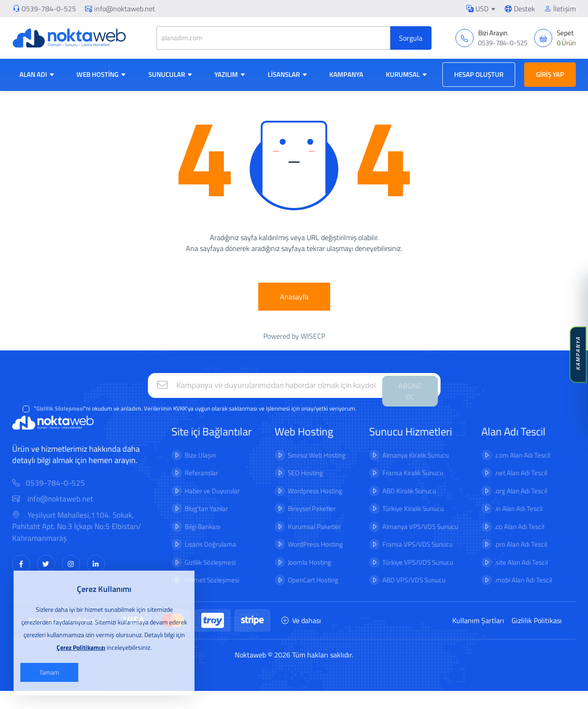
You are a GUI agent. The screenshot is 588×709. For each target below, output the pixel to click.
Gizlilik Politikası (537, 620)
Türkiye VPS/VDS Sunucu (411, 562)
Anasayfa (294, 297)
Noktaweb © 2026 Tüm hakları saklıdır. (294, 655)
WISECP (313, 336)
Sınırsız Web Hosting (311, 455)
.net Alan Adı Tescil (514, 473)
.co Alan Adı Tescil (513, 527)
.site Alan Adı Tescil (515, 562)
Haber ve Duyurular (206, 491)
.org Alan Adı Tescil (514, 491)
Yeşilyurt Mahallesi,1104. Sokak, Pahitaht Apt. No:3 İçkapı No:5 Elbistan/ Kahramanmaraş (83, 527)
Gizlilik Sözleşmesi (204, 562)
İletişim (560, 9)
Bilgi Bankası (196, 527)
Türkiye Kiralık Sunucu (407, 508)
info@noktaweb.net (120, 9)
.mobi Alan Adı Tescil (517, 580)
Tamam (49, 672)
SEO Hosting (299, 473)
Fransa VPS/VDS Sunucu (411, 544)
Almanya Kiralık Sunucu (409, 455)
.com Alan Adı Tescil (516, 455)
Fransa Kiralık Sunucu (406, 473)
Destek (520, 9)
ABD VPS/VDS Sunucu (408, 580)
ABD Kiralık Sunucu (403, 491)
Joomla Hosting (303, 562)
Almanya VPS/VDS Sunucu (414, 527)
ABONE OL (410, 391)
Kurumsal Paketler (308, 527)
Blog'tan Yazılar (200, 508)
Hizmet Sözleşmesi (206, 580)
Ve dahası (301, 620)
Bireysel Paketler (306, 508)
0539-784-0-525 (49, 9)
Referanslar (195, 473)
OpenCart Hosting (307, 580)
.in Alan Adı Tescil (512, 508)
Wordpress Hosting (309, 491)
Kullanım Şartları (478, 620)
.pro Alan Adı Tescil (514, 544)
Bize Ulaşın (194, 455)
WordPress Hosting (309, 544)
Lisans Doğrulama (204, 544)
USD (477, 9)
